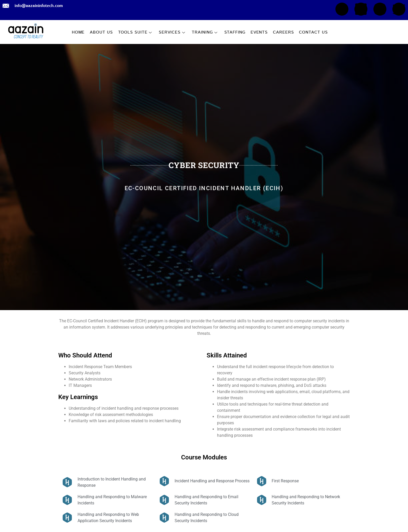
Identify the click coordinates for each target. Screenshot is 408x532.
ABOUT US (101, 32)
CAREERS (283, 32)
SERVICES (172, 32)
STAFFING (235, 32)
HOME (78, 32)
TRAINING (205, 32)
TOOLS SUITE (135, 32)
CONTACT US (313, 32)
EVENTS (259, 32)
